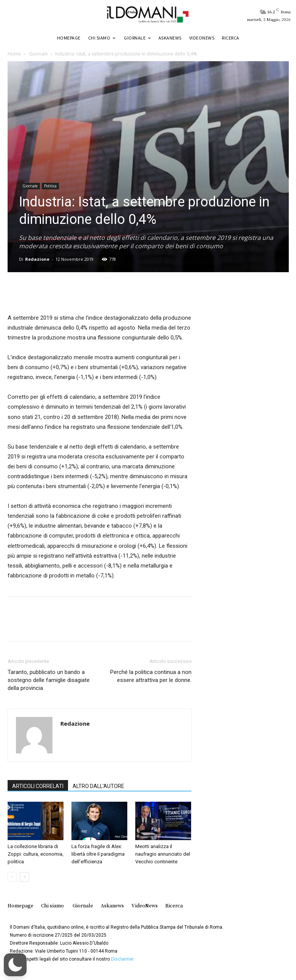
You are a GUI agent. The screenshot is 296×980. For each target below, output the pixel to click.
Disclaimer (122, 959)
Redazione (37, 259)
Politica (50, 186)
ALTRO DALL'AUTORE (98, 786)
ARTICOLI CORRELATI (38, 786)
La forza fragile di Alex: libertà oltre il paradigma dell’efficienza (98, 854)
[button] (15, 965)
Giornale (38, 54)
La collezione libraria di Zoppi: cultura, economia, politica (36, 854)
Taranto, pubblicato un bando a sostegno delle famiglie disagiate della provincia (49, 680)
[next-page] (25, 877)
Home (14, 54)
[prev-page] (12, 877)
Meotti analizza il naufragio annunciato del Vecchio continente (163, 854)
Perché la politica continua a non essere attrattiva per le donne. (151, 676)
